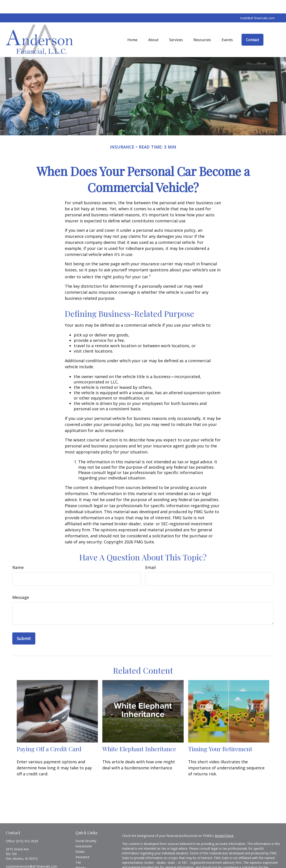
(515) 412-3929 (27, 828)
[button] (132, 26)
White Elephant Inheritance (139, 735)
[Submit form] (24, 625)
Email (150, 554)
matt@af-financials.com (257, 5)
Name (18, 554)
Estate (80, 838)
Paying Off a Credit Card (49, 735)
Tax (78, 849)
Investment (84, 833)
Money (81, 854)
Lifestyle (82, 860)
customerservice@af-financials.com (32, 853)
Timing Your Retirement (220, 735)
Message (21, 584)
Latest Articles (86, 865)
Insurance (83, 844)
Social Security (86, 827)
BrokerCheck (224, 822)
